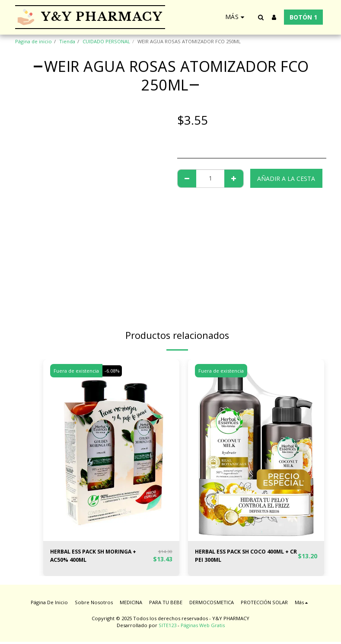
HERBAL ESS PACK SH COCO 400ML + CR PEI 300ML (246, 557)
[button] (261, 17)
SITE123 (167, 627)
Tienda (67, 41)
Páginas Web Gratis (203, 627)
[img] (111, 450)
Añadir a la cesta (286, 179)
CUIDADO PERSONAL (106, 41)
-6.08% (113, 371)
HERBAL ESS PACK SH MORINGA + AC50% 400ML (100, 557)
